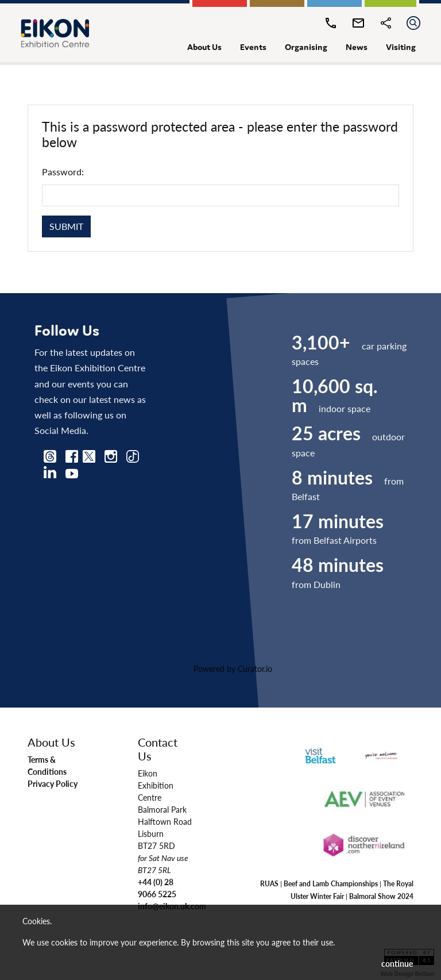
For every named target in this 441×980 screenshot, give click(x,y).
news (357, 47)
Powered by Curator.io (233, 668)
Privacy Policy (53, 783)
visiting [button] (401, 47)
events (253, 47)
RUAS (269, 883)
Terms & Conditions (47, 765)
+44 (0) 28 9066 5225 (157, 888)
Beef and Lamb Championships (331, 883)
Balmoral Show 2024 (381, 896)
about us (204, 47)
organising (306, 47)
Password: (63, 172)
